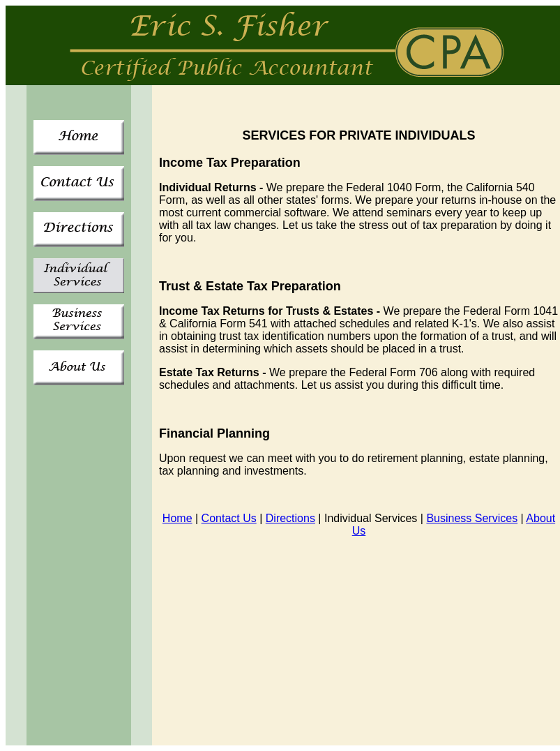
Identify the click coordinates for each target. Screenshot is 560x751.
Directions (290, 518)
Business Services (472, 518)
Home (177, 518)
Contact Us (229, 518)
